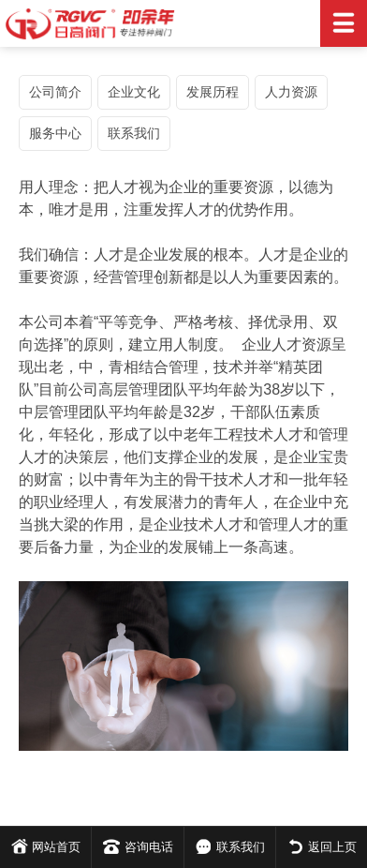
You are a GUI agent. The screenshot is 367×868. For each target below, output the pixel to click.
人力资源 (291, 92)
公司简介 (55, 92)
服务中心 (55, 133)
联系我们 (134, 133)
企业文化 (134, 92)
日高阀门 (183, 23)
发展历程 (213, 92)
